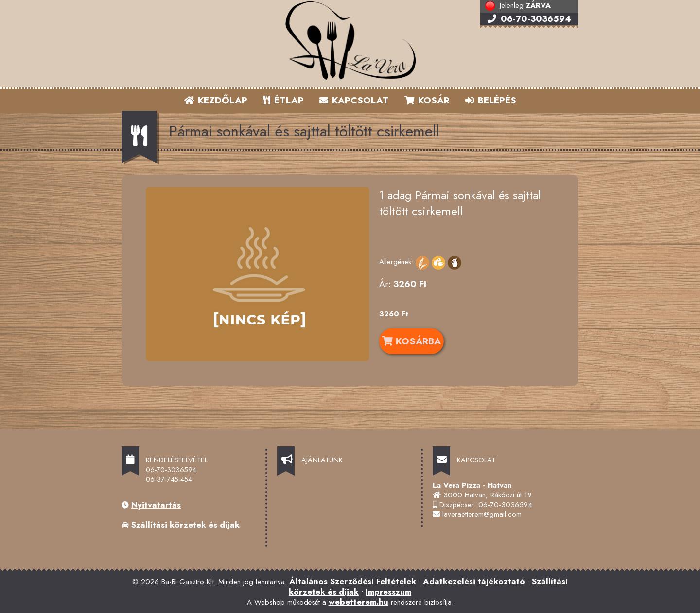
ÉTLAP (284, 100)
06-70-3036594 (529, 19)
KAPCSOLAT (354, 100)
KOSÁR (427, 100)
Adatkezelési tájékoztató (474, 581)
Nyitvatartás (156, 505)
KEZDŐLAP (216, 100)
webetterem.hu (359, 602)
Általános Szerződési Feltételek (353, 581)
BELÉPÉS (491, 100)
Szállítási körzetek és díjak (185, 525)
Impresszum (388, 592)
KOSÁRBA (411, 341)
